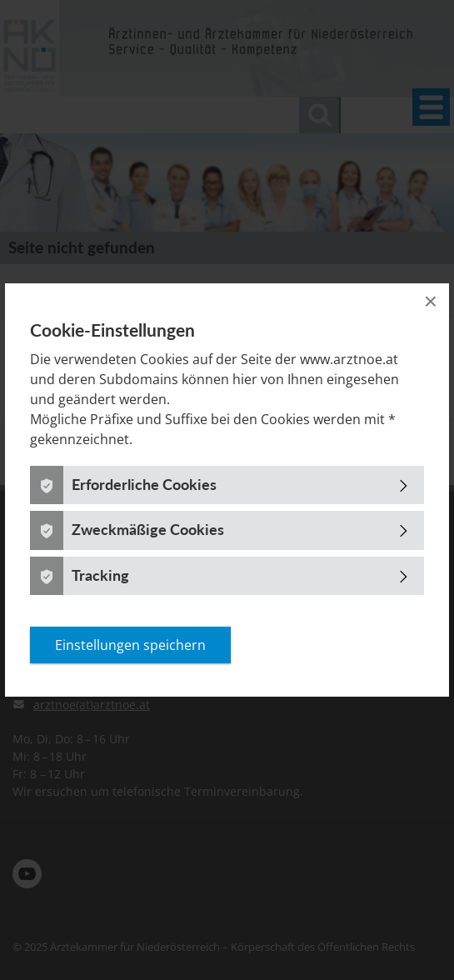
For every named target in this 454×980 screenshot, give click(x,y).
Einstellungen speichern (130, 645)
